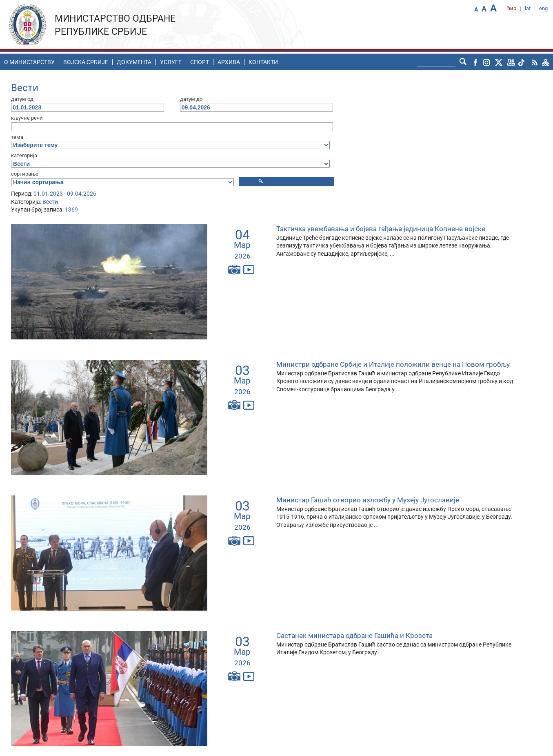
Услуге (171, 62)
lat (528, 8)
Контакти (263, 62)
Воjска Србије (86, 62)
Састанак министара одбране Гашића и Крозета (354, 636)
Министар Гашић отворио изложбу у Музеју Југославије (368, 500)
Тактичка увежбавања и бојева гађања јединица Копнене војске (381, 229)
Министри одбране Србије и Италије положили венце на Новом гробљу (393, 364)
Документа (134, 62)
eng (543, 8)
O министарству (29, 62)
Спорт (200, 62)
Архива (229, 62)
